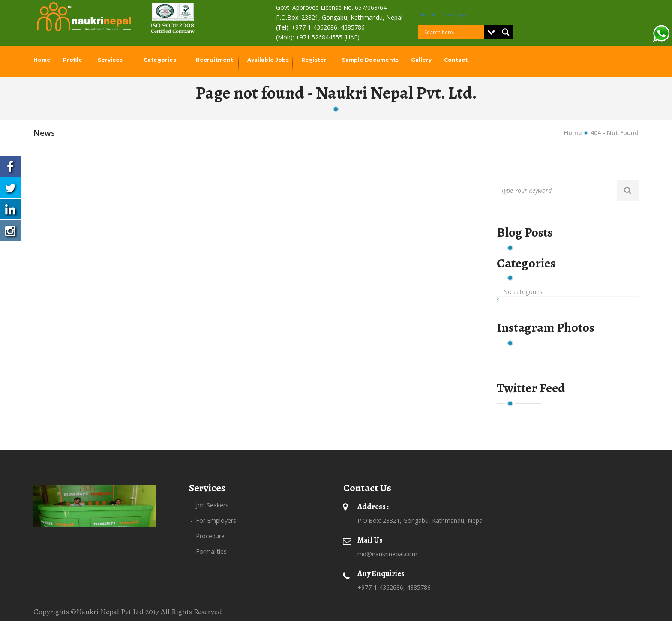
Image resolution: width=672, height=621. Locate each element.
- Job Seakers (209, 505)
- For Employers (213, 520)
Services (111, 60)
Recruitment (215, 60)
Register (315, 60)
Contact (456, 60)
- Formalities (208, 551)
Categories (160, 60)
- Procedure (207, 536)
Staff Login (456, 15)
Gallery (422, 60)
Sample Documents (371, 60)
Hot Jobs (429, 15)
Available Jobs (269, 60)
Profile (73, 60)
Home (43, 60)
